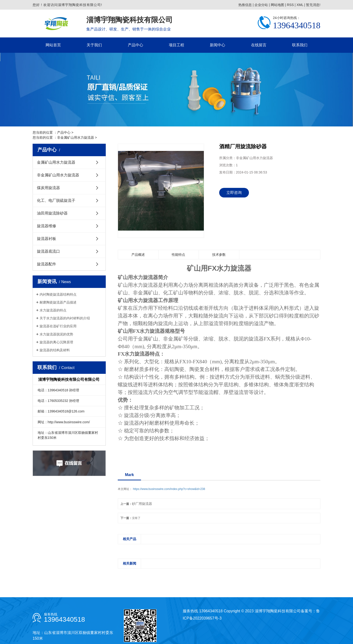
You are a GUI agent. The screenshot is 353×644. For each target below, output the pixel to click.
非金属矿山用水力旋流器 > (77, 137)
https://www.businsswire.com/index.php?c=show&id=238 (169, 489)
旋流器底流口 (48, 251)
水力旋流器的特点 (53, 310)
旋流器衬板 (47, 239)
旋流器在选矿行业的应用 (58, 326)
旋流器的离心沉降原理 (56, 342)
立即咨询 (234, 193)
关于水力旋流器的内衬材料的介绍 (65, 318)
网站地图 (277, 5)
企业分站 (261, 5)
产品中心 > (65, 132)
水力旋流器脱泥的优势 (56, 334)
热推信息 (245, 5)
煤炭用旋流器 (48, 188)
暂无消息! (313, 5)
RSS (290, 5)
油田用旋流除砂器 (52, 213)
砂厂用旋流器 (142, 504)
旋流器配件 (47, 264)
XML (300, 5)
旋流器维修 (47, 226)
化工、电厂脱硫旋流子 (56, 200)
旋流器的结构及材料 (55, 350)
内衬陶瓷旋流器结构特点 (58, 294)
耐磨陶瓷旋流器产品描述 (58, 302)
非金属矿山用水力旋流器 (58, 175)
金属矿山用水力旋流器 (56, 162)
